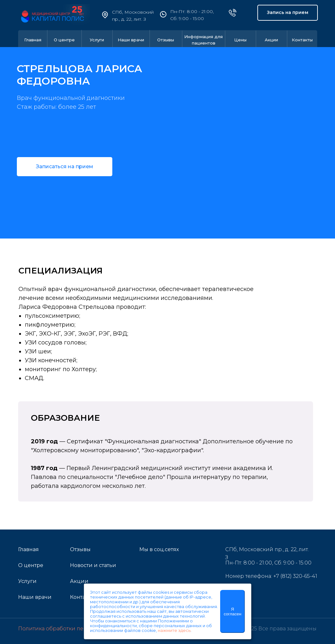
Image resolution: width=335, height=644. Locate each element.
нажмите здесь (174, 630)
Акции (271, 40)
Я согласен (232, 612)
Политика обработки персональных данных (78, 629)
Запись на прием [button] (288, 12)
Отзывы (166, 40)
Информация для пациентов (203, 40)
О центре (64, 40)
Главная (33, 40)
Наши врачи (131, 40)
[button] (65, 167)
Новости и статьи (93, 565)
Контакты (302, 40)
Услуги (97, 40)
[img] (146, 567)
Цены (240, 40)
